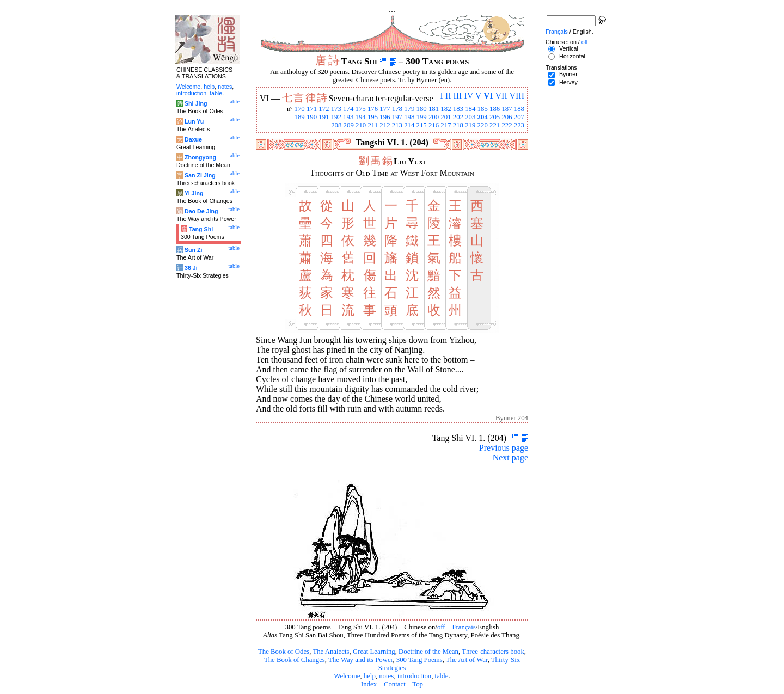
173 (336, 109)
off (441, 627)
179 (409, 109)
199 (422, 117)
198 (409, 117)
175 (361, 109)
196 (385, 117)
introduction (415, 676)
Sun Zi (194, 250)
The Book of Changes (295, 660)
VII (501, 96)
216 (434, 125)
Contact (395, 684)
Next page (510, 457)
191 (324, 117)
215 (422, 125)
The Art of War (467, 660)
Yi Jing (194, 193)
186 (495, 109)
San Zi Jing (200, 175)
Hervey (568, 82)
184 (470, 109)
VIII (517, 96)
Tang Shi (201, 229)
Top (418, 684)
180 (422, 109)
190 (312, 117)
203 (470, 117)
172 (324, 109)
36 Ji (191, 268)
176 (373, 109)
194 (361, 117)
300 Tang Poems (419, 660)
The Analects (331, 652)
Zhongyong (200, 157)
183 (458, 109)
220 (483, 125)
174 (348, 109)
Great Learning (374, 652)
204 (483, 117)
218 (458, 125)
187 (507, 109)
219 (470, 125)
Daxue (193, 139)
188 (519, 109)
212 (385, 125)
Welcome (347, 676)
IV (468, 96)
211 (373, 125)
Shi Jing (196, 103)
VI (488, 96)
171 (312, 109)
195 (373, 117)
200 (434, 117)
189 (299, 117)
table (442, 676)
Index (369, 684)
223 (519, 125)
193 (348, 117)
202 (458, 117)
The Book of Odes (284, 652)
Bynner (568, 74)
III (457, 96)
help (370, 676)
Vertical (569, 48)
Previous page (504, 448)
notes (386, 676)
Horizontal (572, 56)
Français (464, 627)
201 (446, 117)
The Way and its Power (360, 660)
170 (299, 109)
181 (434, 109)
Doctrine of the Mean (428, 652)
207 (519, 117)
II (448, 96)
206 (507, 117)
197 (397, 117)
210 (361, 125)
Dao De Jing (201, 211)
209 (349, 125)
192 (336, 117)
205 (495, 117)
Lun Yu (194, 121)
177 (385, 109)
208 (336, 125)
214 (409, 125)
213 (397, 125)
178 (397, 109)
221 (495, 125)
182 (446, 109)
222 (507, 125)
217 (446, 125)
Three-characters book (493, 652)
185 (483, 109)
